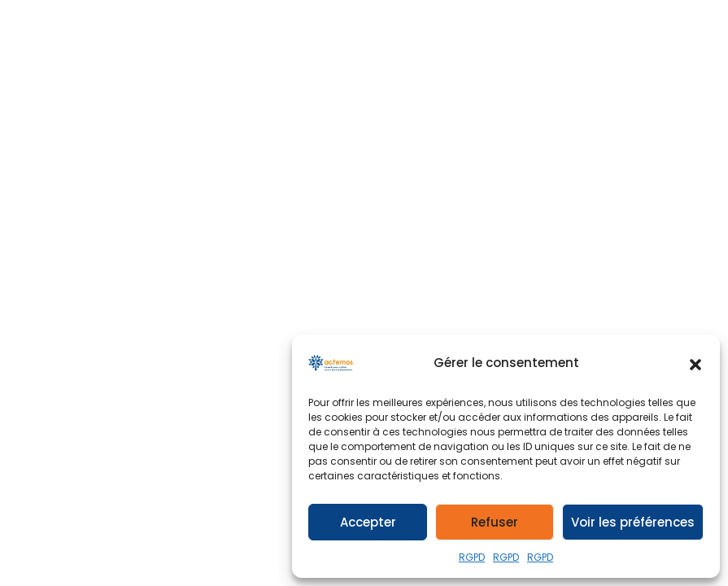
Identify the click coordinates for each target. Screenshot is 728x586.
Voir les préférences (633, 522)
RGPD (472, 557)
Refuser (495, 522)
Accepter (368, 522)
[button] (695, 363)
